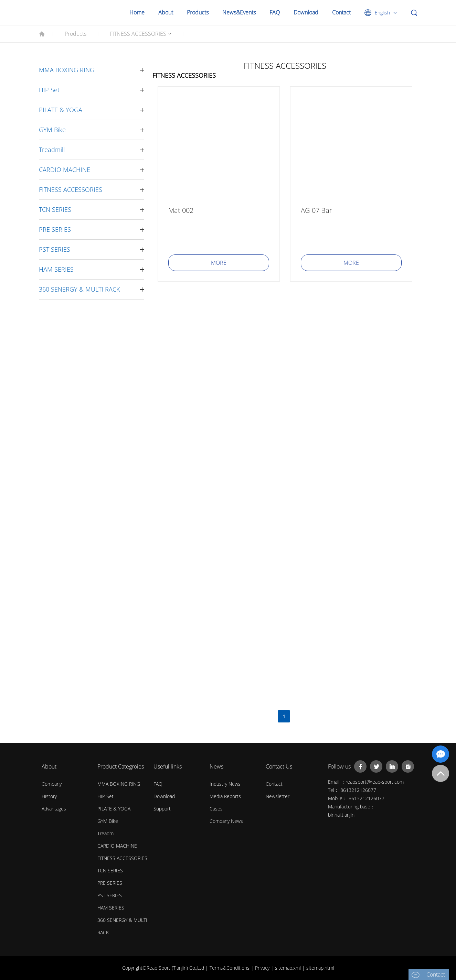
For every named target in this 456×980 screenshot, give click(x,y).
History (49, 796)
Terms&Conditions (230, 968)
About (166, 12)
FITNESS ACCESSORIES (138, 34)
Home (137, 12)
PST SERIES (55, 249)
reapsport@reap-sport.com (375, 782)
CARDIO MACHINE (65, 170)
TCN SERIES (55, 209)
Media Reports (225, 796)
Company (52, 784)
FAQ (275, 12)
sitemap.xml (289, 968)
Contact (341, 12)
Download (306, 12)
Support (162, 809)
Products (198, 12)
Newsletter (278, 796)
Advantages (54, 809)
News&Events (239, 12)
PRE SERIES (55, 229)
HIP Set (49, 90)
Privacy (263, 968)
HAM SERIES (56, 269)
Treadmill (52, 150)
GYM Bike (52, 130)
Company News (226, 821)
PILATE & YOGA (61, 110)
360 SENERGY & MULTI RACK (79, 289)
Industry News (225, 784)
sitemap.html (320, 968)
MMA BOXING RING (67, 70)
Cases (216, 809)
